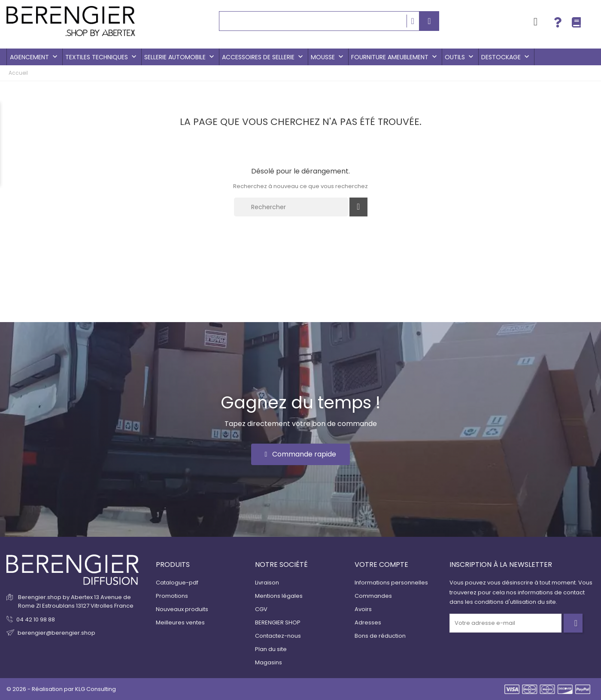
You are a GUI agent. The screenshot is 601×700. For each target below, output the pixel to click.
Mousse (328, 57)
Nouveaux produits (182, 609)
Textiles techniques (102, 57)
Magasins (269, 662)
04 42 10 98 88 (36, 619)
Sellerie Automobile (180, 57)
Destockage (506, 57)
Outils (460, 57)
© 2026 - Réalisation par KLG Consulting (61, 689)
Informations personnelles (391, 583)
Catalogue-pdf (177, 583)
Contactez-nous (278, 636)
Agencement (35, 57)
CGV (261, 609)
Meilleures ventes (180, 622)
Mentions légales (279, 596)
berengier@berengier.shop (56, 633)
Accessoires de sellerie (263, 57)
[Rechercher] (291, 207)
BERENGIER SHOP (278, 622)
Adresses (368, 622)
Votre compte (381, 565)
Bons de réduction (380, 636)
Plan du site (271, 649)
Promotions (172, 596)
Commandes (373, 596)
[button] (301, 454)
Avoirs (363, 609)
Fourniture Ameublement (395, 57)
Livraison (267, 583)
